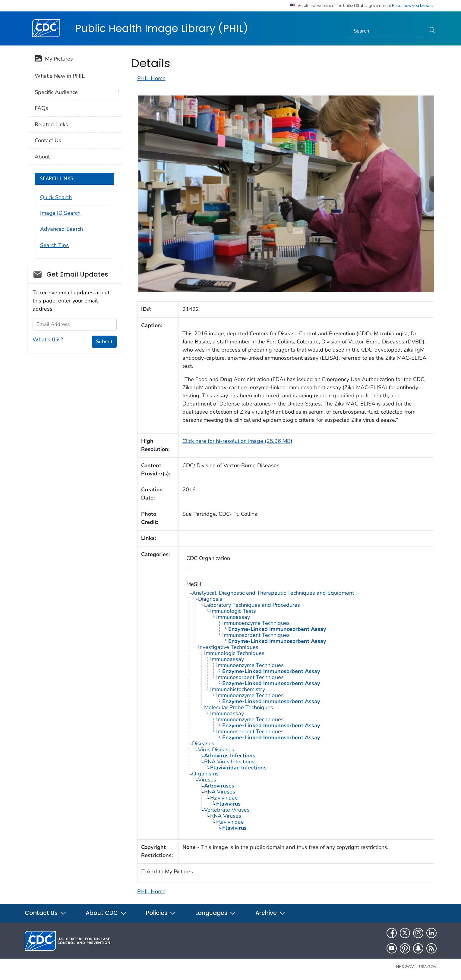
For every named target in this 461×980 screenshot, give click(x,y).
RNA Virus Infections (229, 762)
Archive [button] (270, 913)
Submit (104, 341)
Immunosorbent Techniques (256, 635)
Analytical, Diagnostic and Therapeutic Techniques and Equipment (273, 593)
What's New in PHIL (60, 76)
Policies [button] (161, 913)
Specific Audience (56, 92)
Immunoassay (233, 617)
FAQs (41, 108)
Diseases (203, 744)
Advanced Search (62, 229)
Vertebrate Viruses (227, 810)
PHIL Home (151, 78)
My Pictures (54, 59)
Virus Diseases (216, 750)
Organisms (205, 774)
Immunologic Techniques (234, 653)
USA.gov (428, 967)
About (42, 157)
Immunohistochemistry (238, 689)
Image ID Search (60, 213)
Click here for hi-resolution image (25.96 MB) (237, 441)
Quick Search (56, 197)
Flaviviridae (224, 798)
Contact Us (48, 140)
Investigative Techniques (228, 647)
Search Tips (54, 245)
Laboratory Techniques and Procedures (252, 605)
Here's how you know (413, 6)
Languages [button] (216, 913)
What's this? (48, 340)
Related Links (51, 124)
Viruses (207, 780)
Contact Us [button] (46, 913)
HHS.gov (405, 967)
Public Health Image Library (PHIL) (162, 28)
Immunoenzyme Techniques (256, 623)
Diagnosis (210, 599)
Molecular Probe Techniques (239, 707)
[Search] (387, 31)
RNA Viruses (220, 792)
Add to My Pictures (169, 872)
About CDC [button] (106, 913)
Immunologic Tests (233, 611)
